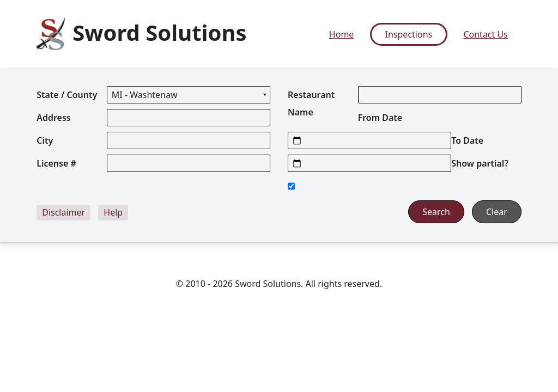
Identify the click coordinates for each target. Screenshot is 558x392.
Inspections (409, 34)
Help (113, 212)
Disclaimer (63, 212)
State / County (67, 95)
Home (342, 34)
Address (54, 118)
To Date (467, 140)
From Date (380, 118)
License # (56, 163)
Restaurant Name (311, 103)
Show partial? (480, 163)
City (45, 140)
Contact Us (485, 34)
